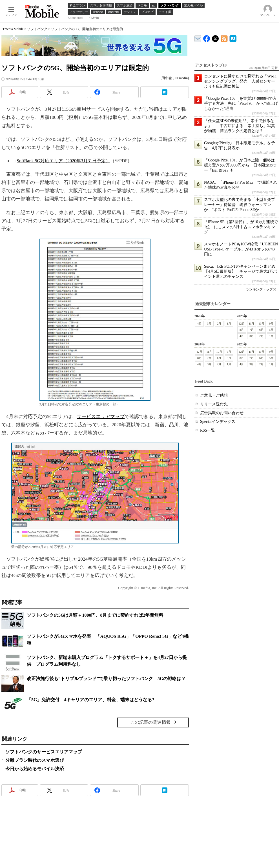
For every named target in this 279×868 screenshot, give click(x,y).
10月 (262, 324)
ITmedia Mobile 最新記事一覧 (224, 38)
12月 (242, 324)
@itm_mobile (215, 37)
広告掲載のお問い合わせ (222, 413)
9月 (271, 324)
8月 (242, 330)
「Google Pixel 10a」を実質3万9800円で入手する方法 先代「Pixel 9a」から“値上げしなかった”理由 (241, 104)
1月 (229, 324)
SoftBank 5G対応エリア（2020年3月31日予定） (63, 161)
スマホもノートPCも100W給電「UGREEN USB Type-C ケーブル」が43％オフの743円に (241, 249)
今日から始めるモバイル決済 (35, 769)
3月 (209, 324)
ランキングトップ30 (261, 289)
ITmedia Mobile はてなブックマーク (233, 38)
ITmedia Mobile (12, 29)
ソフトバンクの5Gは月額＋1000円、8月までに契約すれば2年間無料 (95, 615)
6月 (261, 330)
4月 (199, 324)
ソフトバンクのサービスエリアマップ (44, 752)
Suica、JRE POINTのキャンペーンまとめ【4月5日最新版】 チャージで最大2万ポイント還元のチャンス (241, 271)
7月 (252, 330)
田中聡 (167, 78)
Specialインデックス (218, 422)
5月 (271, 330)
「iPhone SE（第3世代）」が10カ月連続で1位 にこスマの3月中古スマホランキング (241, 227)
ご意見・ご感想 (214, 395)
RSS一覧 (208, 430)
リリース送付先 (214, 404)
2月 (219, 324)
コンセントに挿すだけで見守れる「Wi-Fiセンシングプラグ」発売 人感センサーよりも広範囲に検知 (240, 81)
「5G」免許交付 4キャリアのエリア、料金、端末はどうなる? (90, 700)
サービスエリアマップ (101, 417)
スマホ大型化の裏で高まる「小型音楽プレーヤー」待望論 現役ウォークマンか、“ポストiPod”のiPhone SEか (240, 205)
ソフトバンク (37, 29)
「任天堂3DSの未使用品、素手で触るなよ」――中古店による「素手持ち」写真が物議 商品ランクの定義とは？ (240, 126)
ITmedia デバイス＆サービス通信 (198, 38)
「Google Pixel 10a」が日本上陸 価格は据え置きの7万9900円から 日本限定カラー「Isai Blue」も (241, 165)
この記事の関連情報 (150, 722)
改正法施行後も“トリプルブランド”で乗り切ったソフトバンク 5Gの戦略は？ (106, 679)
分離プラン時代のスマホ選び (35, 760)
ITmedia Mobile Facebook (207, 37)
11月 (252, 324)
